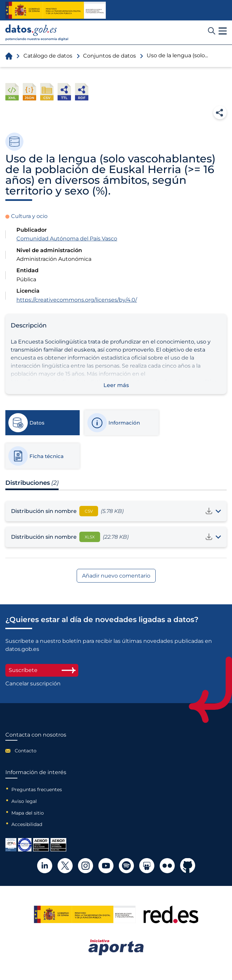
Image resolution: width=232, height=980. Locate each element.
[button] (223, 31)
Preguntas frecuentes (37, 789)
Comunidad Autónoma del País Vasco (67, 239)
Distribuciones (32, 483)
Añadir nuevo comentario (116, 576)
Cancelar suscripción (33, 684)
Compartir (220, 112)
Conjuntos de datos (109, 56)
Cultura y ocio (29, 216)
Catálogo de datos (48, 56)
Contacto (26, 751)
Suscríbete (42, 670)
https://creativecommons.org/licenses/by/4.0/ (77, 300)
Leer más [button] (116, 385)
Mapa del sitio (28, 813)
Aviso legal (24, 801)
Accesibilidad (27, 824)
